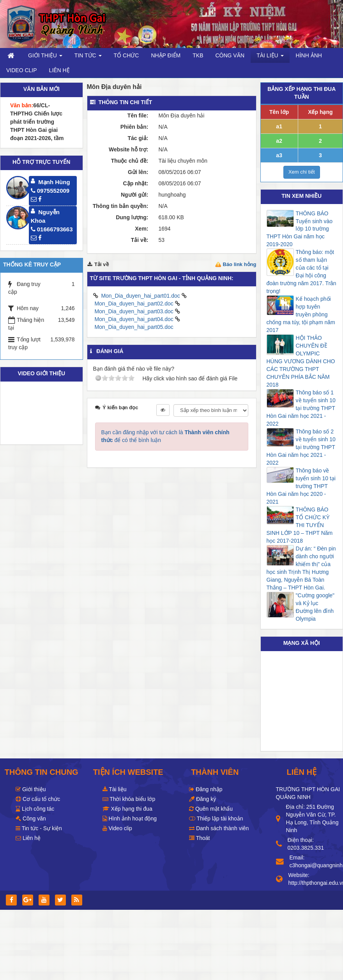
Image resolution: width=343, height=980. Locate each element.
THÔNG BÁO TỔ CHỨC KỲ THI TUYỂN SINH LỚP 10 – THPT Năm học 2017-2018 (300, 525)
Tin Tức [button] (88, 58)
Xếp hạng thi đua (127, 809)
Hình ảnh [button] (309, 55)
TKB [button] (198, 55)
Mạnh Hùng (54, 182)
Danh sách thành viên (219, 828)
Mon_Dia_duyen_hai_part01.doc (140, 296)
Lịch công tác (35, 809)
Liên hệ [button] (59, 70)
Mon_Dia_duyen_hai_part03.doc (134, 311)
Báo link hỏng (240, 264)
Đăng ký (202, 799)
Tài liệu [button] (270, 58)
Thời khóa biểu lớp (129, 799)
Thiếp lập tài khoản (216, 818)
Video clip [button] (22, 70)
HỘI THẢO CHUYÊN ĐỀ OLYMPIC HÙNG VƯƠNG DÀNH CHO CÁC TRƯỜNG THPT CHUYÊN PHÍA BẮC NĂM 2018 (301, 361)
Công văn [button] (230, 55)
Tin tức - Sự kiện (39, 828)
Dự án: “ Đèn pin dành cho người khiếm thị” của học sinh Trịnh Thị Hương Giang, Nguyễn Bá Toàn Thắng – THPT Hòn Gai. (301, 568)
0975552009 (50, 191)
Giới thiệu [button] (45, 58)
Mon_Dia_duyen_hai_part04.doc (134, 319)
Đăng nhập (206, 789)
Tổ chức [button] (126, 55)
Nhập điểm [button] (166, 55)
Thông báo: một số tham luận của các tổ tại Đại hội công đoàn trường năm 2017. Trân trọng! (301, 272)
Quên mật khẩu (211, 809)
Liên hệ (28, 838)
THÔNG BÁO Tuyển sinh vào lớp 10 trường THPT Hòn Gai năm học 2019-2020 (300, 229)
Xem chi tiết (302, 172)
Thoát (199, 838)
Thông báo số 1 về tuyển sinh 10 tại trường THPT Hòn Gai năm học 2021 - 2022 (301, 408)
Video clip (117, 828)
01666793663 (52, 229)
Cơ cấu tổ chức (38, 799)
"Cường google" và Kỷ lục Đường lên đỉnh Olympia (315, 607)
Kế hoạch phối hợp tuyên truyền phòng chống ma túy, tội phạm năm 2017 (301, 314)
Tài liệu (115, 789)
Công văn (31, 818)
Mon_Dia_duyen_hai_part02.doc (134, 304)
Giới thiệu (31, 789)
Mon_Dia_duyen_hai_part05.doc (134, 327)
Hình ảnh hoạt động (130, 818)
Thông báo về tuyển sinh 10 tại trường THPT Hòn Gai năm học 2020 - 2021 (301, 486)
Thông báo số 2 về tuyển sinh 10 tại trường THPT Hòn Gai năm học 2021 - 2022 (301, 447)
